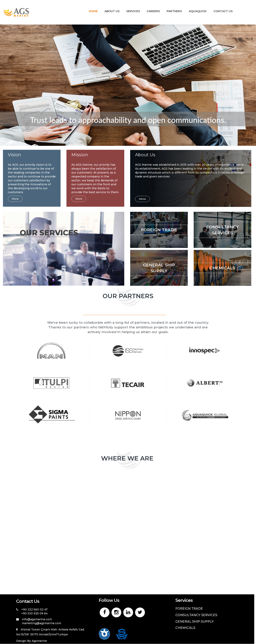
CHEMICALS (222, 268)
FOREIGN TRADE (159, 230)
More (15, 199)
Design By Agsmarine (32, 641)
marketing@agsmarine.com (41, 623)
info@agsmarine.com (37, 619)
